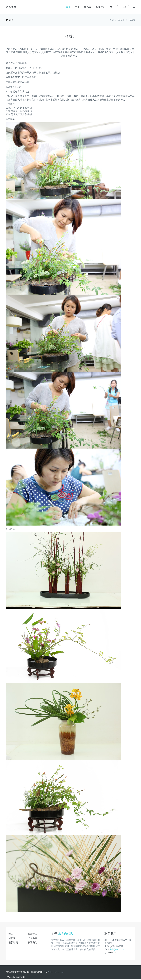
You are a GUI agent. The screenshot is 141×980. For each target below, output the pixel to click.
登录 (123, 7)
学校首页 (32, 934)
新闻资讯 (101, 7)
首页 (68, 7)
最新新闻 (13, 942)
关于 (77, 7)
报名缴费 (32, 938)
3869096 (112, 953)
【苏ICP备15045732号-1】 (17, 977)
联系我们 (32, 942)
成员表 (88, 7)
